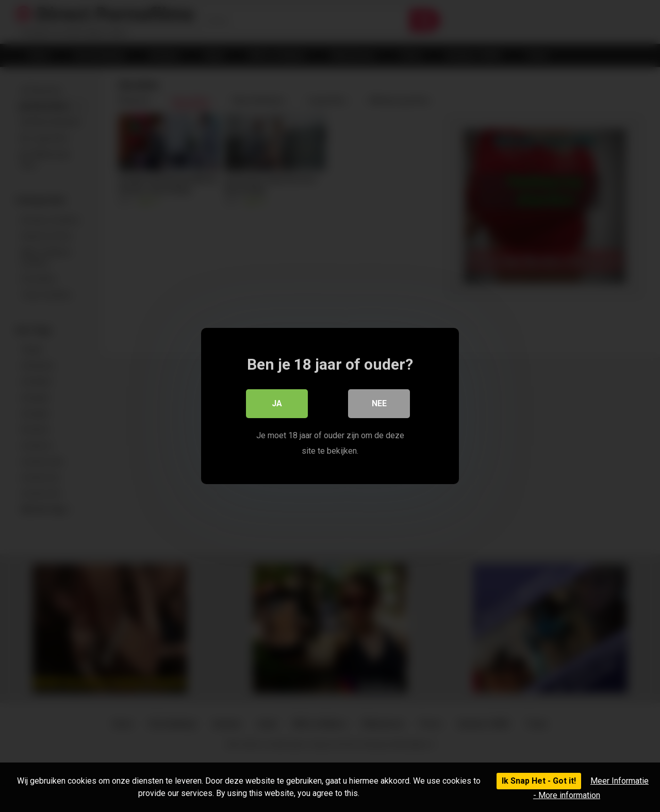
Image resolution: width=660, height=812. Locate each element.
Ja (277, 403)
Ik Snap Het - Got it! (539, 781)
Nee (379, 403)
